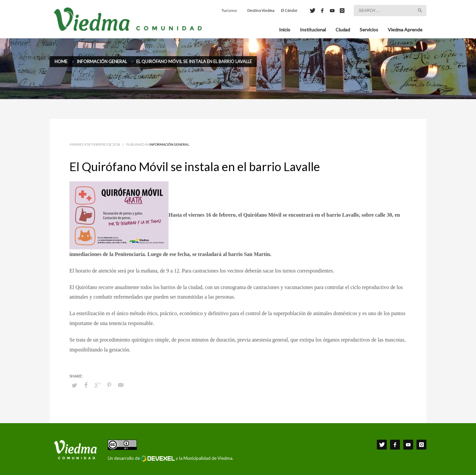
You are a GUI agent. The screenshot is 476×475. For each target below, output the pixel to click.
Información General (169, 144)
